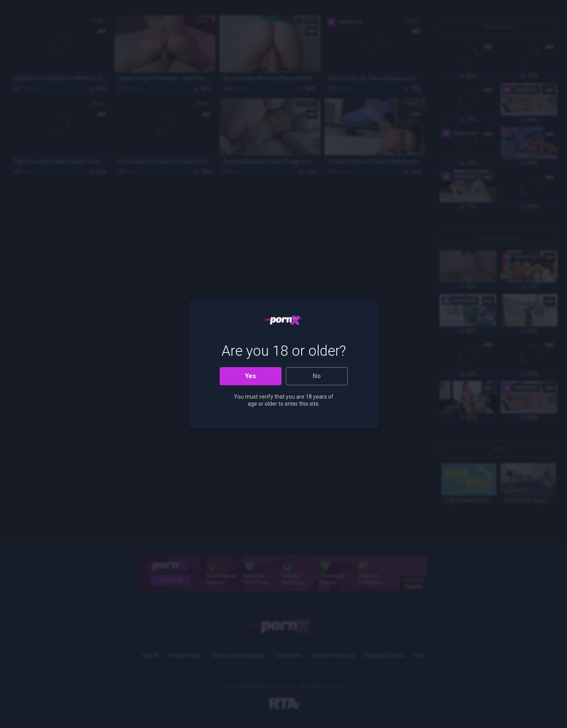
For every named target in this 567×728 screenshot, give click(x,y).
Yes (250, 376)
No (317, 376)
